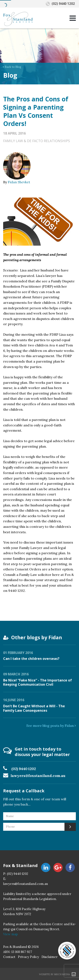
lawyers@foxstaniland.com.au (38, 776)
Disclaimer (50, 957)
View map (11, 934)
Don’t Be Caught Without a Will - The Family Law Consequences (34, 708)
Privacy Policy (28, 957)
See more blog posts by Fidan (51, 726)
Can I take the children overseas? (31, 659)
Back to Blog (12, 67)
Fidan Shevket (19, 182)
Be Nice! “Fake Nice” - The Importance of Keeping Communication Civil (37, 682)
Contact (9, 957)
